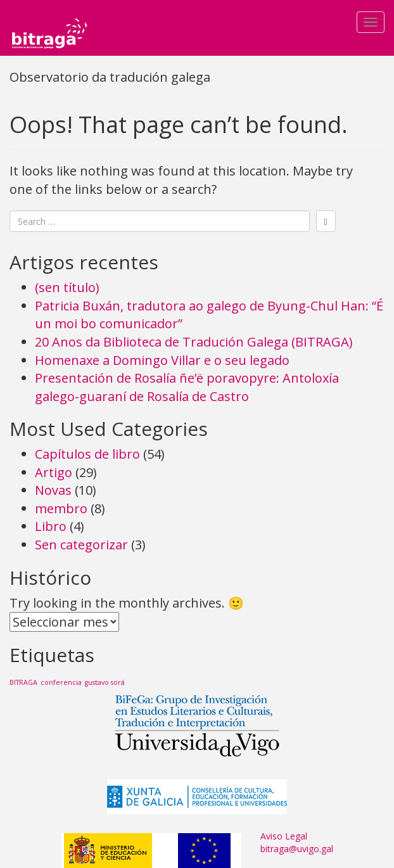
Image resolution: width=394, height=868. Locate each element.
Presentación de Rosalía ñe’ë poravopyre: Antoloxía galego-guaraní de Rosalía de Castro (187, 387)
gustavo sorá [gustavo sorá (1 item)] (105, 682)
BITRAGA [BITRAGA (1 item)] (23, 682)
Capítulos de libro (87, 454)
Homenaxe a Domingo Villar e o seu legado (162, 360)
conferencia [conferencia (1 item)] (61, 682)
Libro (51, 526)
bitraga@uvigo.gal (297, 849)
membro (61, 508)
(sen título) (67, 287)
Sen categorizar (81, 545)
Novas (53, 490)
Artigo (54, 472)
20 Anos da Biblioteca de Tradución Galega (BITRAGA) (194, 342)
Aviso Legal (284, 836)
